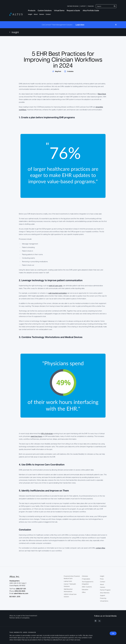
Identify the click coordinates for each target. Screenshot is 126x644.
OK (113, 633)
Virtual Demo (104, 601)
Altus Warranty (105, 593)
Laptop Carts (68, 581)
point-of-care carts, (56, 286)
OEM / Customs (87, 587)
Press (102, 579)
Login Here (80, 25)
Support (83, 6)
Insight (30, 14)
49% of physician (47, 433)
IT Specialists (86, 579)
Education (85, 589)
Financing (91, 6)
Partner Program (73, 6)
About (36, 14)
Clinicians (85, 576)
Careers (42, 14)
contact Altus (100, 548)
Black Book (102, 94)
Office (84, 592)
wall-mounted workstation (58, 293)
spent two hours (36, 436)
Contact (48, 14)
